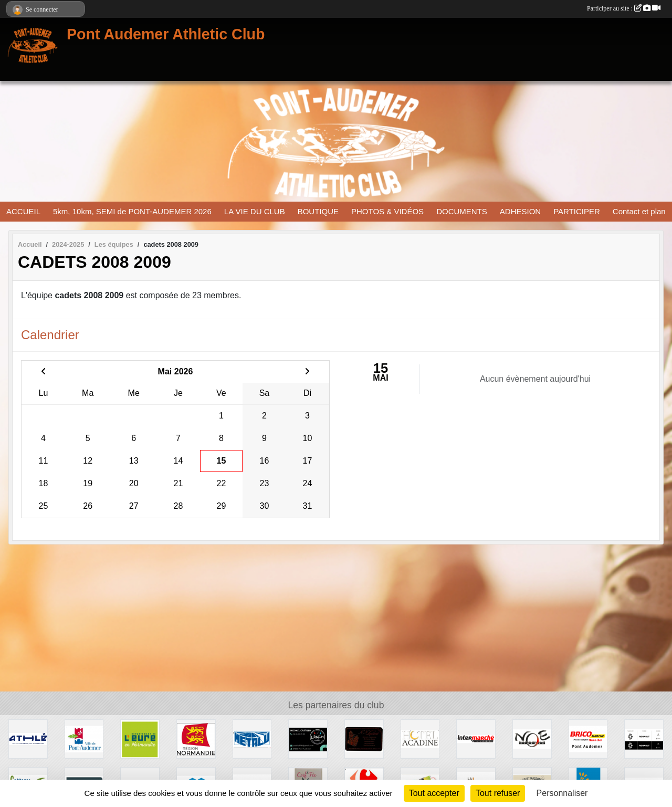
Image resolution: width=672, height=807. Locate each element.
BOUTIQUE (318, 211)
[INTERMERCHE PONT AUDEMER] (476, 738)
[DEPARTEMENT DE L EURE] (140, 738)
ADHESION (520, 211)
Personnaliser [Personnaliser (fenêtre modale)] (562, 793)
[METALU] (252, 738)
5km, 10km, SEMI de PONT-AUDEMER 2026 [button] (132, 211)
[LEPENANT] (364, 738)
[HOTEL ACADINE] (420, 738)
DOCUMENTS (462, 211)
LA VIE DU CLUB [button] (255, 211)
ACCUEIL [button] (23, 211)
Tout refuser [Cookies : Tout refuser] (498, 793)
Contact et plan (639, 211)
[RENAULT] (644, 738)
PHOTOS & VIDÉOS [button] (387, 211)
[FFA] (28, 738)
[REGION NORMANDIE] (196, 738)
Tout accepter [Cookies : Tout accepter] (434, 793)
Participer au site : (624, 8)
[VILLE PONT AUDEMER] (84, 738)
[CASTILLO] (308, 738)
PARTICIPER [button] (577, 211)
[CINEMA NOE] (532, 738)
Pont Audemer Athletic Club (166, 34)
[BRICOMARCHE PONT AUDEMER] (588, 738)
